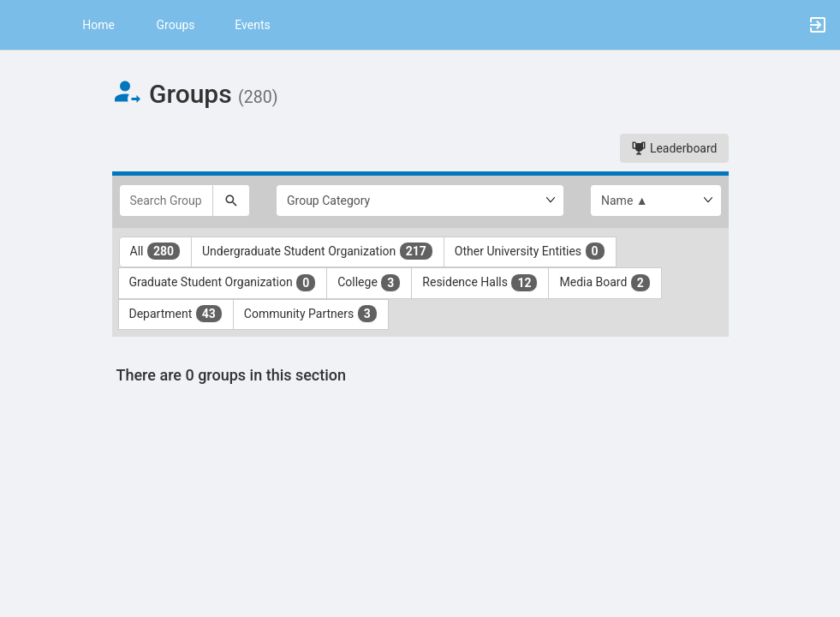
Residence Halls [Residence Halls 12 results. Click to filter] (480, 283)
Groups (176, 25)
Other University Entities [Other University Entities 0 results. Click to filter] (530, 251)
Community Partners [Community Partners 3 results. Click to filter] (311, 314)
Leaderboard (674, 148)
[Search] (231, 201)
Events (252, 25)
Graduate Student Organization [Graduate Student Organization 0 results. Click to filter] (223, 283)
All (156, 251)
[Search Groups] (167, 201)
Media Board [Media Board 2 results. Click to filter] (605, 283)
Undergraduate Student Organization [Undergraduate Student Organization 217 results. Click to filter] (318, 251)
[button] (21, 25)
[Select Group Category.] (420, 201)
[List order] (656, 201)
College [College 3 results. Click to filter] (369, 283)
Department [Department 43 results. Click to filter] (176, 314)
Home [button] (98, 25)
